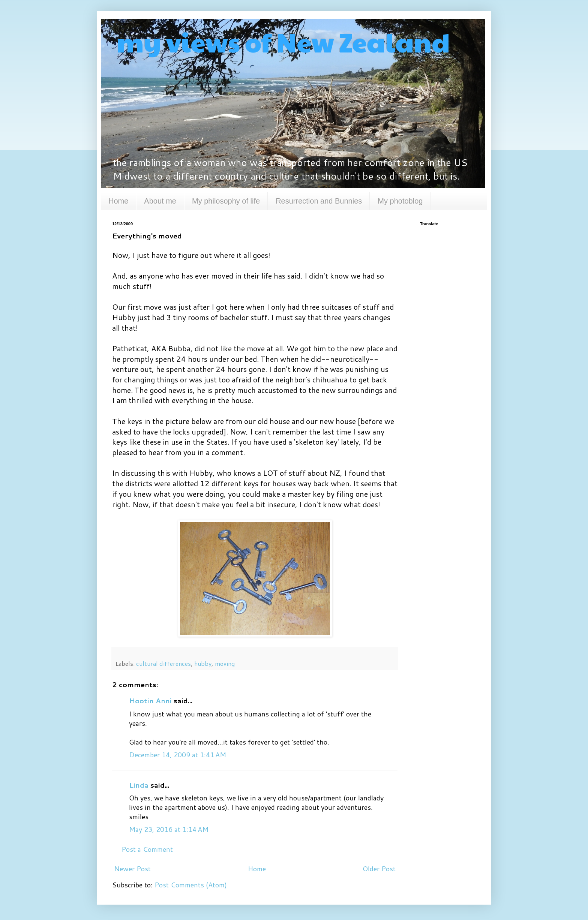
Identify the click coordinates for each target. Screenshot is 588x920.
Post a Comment (147, 849)
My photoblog (400, 201)
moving (225, 663)
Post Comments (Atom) (191, 885)
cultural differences (163, 663)
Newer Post (132, 869)
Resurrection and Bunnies (319, 201)
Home (118, 201)
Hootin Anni (150, 701)
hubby (203, 663)
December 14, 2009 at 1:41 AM (178, 755)
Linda (139, 785)
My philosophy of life (226, 201)
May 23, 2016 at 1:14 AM (169, 829)
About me (160, 201)
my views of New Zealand (281, 42)
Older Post (379, 869)
